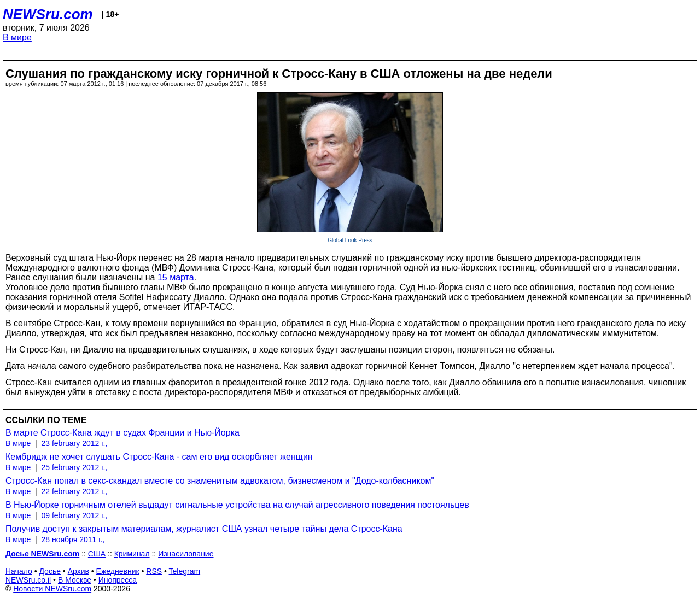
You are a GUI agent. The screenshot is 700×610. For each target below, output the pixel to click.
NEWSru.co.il (28, 580)
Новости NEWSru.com (52, 589)
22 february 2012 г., (74, 491)
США (97, 554)
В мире (17, 37)
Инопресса (118, 580)
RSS (154, 571)
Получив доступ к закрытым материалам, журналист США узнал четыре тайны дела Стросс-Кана (204, 529)
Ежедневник (118, 571)
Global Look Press (350, 240)
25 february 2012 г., (74, 467)
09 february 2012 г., (74, 515)
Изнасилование (186, 554)
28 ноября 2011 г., (73, 539)
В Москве (75, 580)
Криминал (132, 554)
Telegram (185, 571)
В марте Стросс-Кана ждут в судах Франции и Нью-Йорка (122, 433)
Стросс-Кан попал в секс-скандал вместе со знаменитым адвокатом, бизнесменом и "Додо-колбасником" (220, 481)
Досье (50, 571)
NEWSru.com (48, 14)
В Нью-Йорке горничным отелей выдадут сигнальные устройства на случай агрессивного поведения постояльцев (237, 505)
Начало (19, 571)
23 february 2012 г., (74, 443)
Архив (78, 571)
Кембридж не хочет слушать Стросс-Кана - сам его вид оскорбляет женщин (159, 457)
